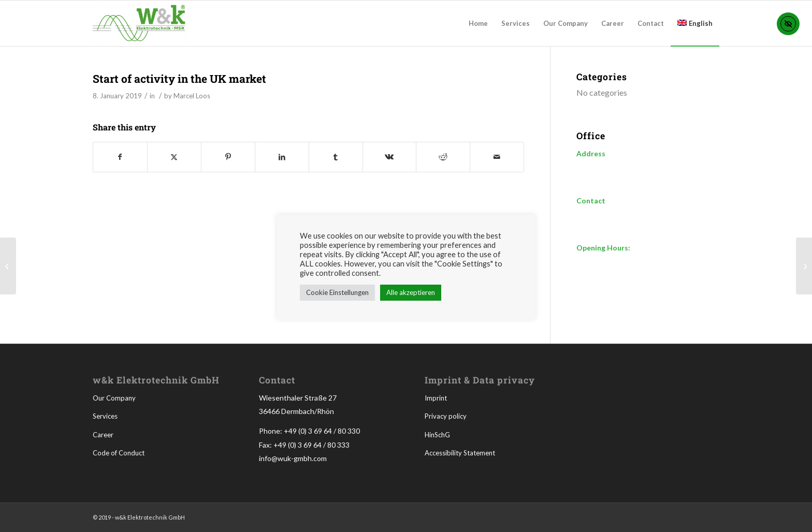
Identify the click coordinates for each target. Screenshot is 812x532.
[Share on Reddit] (443, 157)
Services (105, 416)
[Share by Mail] (497, 157)
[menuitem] (478, 23)
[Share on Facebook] (120, 157)
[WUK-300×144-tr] (140, 23)
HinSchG (437, 435)
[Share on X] (174, 157)
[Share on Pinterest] (228, 157)
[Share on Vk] (390, 157)
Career (103, 435)
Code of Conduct (119, 453)
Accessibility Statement (460, 453)
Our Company (114, 398)
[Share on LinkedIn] (282, 157)
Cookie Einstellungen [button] (337, 292)
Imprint (436, 398)
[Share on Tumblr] (336, 157)
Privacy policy (446, 416)
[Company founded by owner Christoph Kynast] (8, 266)
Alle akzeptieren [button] (411, 292)
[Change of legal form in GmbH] (804, 266)
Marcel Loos (192, 96)
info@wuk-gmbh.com (293, 458)
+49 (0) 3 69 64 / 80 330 (322, 431)
